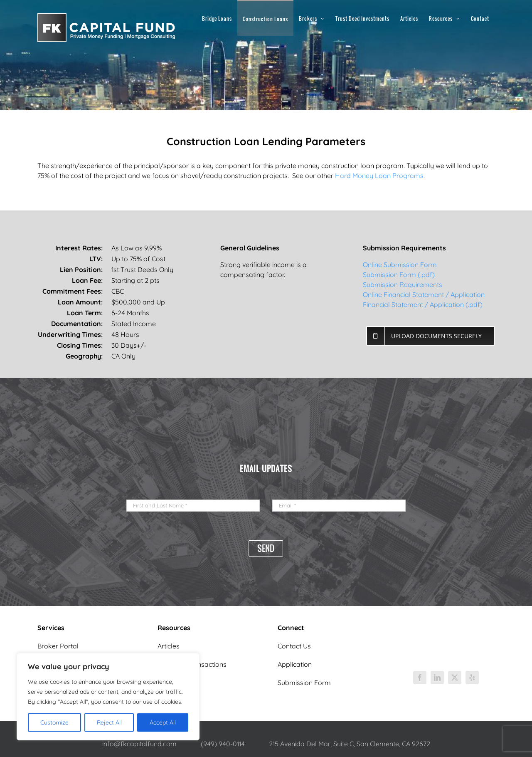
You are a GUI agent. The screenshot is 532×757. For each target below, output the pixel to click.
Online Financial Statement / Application (424, 294)
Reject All (109, 722)
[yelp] (472, 678)
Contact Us (294, 646)
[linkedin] (437, 678)
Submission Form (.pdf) (399, 275)
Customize (54, 722)
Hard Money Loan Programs (379, 176)
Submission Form (304, 683)
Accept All (163, 722)
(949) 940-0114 (223, 744)
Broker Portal (58, 646)
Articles (169, 646)
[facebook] (420, 678)
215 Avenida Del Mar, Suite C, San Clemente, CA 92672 (350, 744)
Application (295, 664)
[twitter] (455, 678)
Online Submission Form (400, 265)
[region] (108, 697)
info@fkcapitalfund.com (139, 744)
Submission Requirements (403, 284)
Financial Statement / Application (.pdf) (423, 304)
